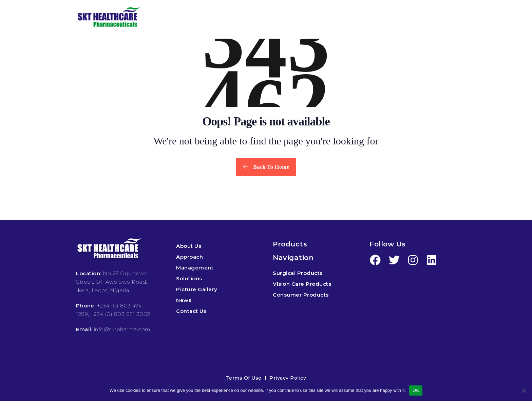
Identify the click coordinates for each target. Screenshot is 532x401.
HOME (162, 17)
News (184, 300)
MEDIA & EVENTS (372, 17)
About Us (189, 246)
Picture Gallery (197, 289)
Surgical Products (298, 273)
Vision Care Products (302, 284)
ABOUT (199, 17)
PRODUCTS (250, 17)
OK (416, 390)
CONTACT (438, 17)
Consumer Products (301, 295)
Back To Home (266, 167)
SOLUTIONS (310, 17)
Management (195, 268)
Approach (189, 257)
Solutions (189, 278)
